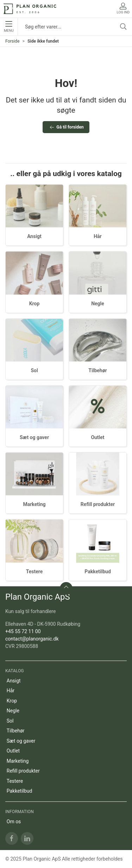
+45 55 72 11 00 (23, 631)
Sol (34, 370)
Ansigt (34, 236)
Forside (12, 41)
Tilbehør (98, 370)
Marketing (34, 504)
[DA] (30, 9)
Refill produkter (98, 504)
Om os (14, 822)
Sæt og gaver (34, 437)
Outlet (98, 437)
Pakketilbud (98, 572)
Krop (34, 304)
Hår (98, 236)
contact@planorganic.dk (32, 639)
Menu (9, 27)
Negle (98, 304)
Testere (34, 572)
